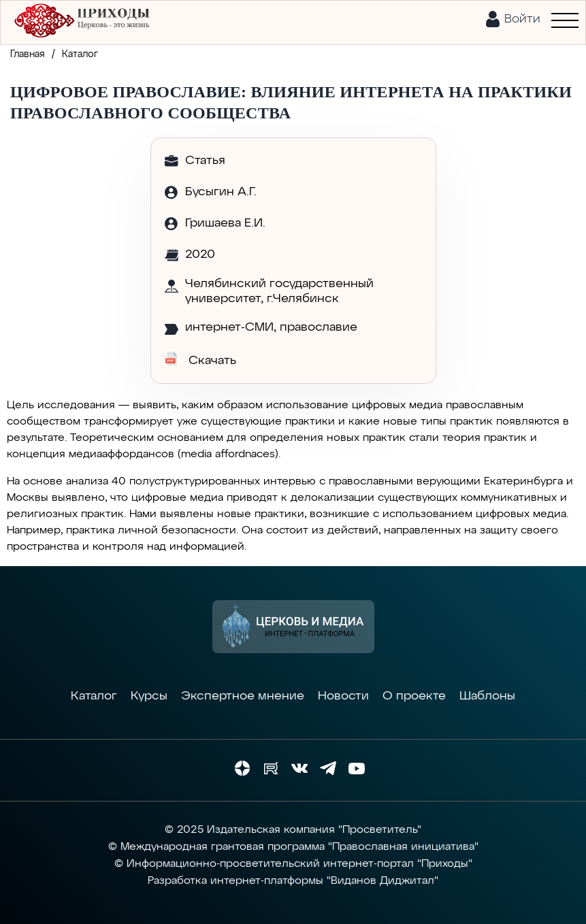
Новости (343, 696)
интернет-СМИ (229, 327)
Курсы (149, 696)
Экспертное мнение (243, 696)
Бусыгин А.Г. (221, 192)
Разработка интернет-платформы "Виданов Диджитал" (293, 881)
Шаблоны (487, 696)
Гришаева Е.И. (225, 223)
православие (319, 327)
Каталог (94, 696)
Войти (522, 19)
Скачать (200, 359)
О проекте (414, 696)
